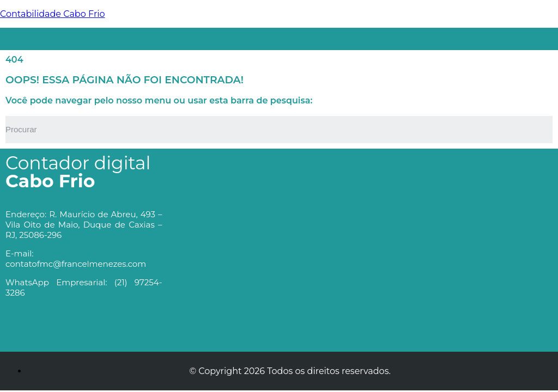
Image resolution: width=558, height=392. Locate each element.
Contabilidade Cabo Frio (53, 14)
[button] (301, 36)
